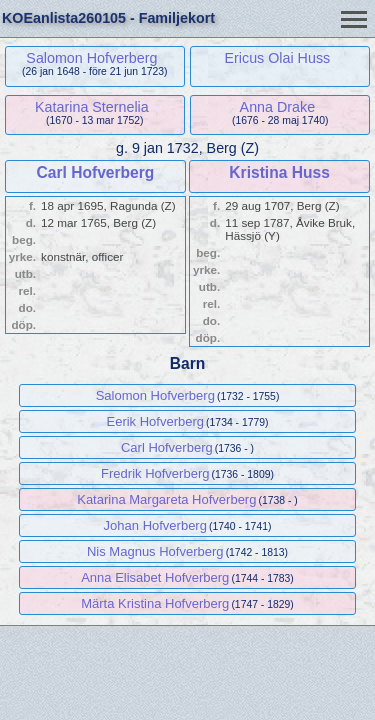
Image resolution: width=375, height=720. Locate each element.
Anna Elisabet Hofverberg (155, 577)
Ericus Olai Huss (278, 58)
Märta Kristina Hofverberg (155, 603)
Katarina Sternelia (92, 107)
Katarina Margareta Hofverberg (166, 499)
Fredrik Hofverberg (155, 473)
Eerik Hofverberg (155, 421)
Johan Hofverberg (155, 525)
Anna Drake (278, 107)
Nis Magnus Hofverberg (155, 551)
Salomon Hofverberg (91, 58)
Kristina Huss (279, 172)
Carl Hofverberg (95, 172)
